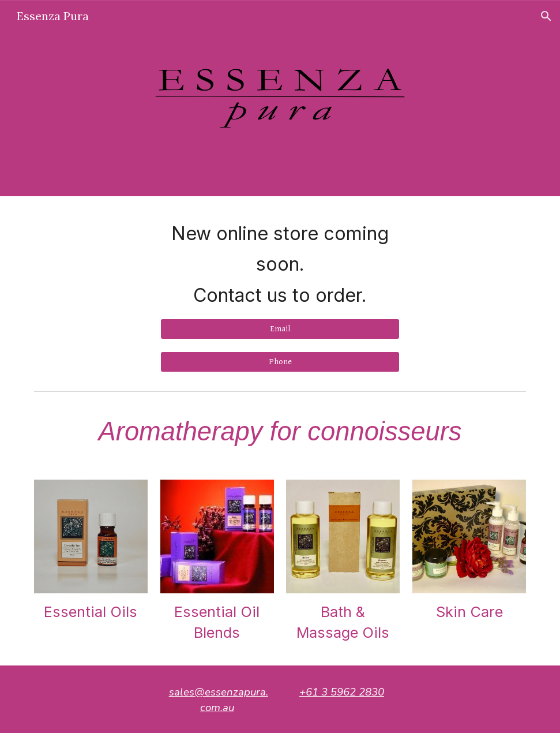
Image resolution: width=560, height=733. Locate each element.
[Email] (280, 329)
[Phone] (280, 362)
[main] (280, 264)
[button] (546, 16)
